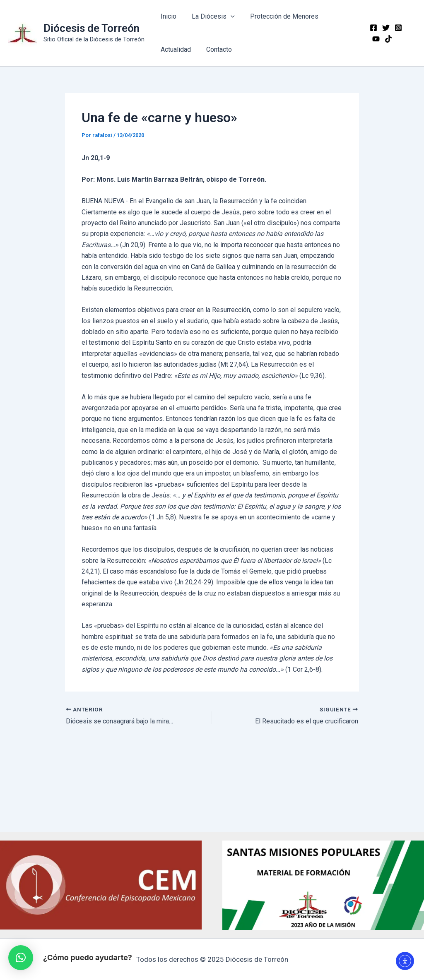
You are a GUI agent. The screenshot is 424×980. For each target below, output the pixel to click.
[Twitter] (384, 28)
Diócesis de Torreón (92, 28)
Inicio (167, 16)
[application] (227, 17)
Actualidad (175, 49)
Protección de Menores (279, 16)
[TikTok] (374, 39)
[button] (21, 958)
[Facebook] (372, 28)
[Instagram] (397, 28)
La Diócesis (210, 17)
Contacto (216, 49)
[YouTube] (409, 28)
